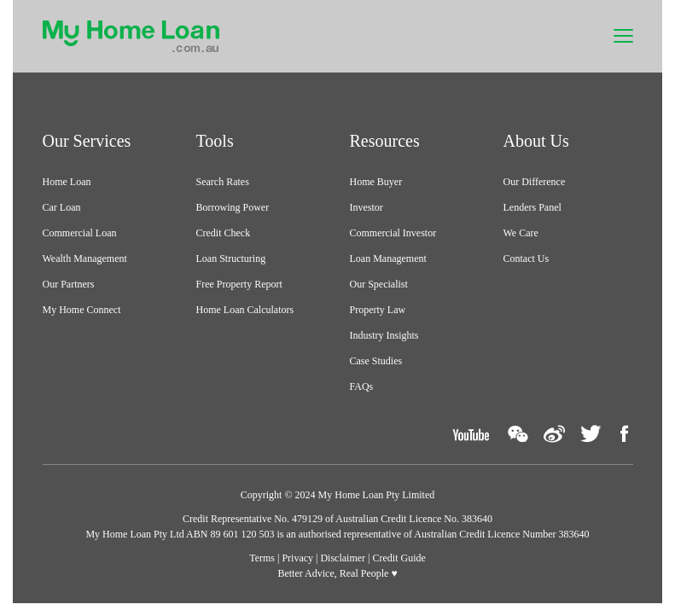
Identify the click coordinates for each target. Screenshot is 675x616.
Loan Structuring (231, 259)
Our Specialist (379, 284)
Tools (215, 141)
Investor (367, 207)
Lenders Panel (532, 207)
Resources (385, 141)
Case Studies (376, 361)
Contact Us (527, 259)
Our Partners (69, 284)
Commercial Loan (80, 233)
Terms (262, 558)
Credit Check (224, 233)
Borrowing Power (233, 207)
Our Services (87, 141)
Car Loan (62, 207)
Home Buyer (376, 182)
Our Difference (535, 182)
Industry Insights (384, 335)
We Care (521, 233)
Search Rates (223, 182)
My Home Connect (82, 310)
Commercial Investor (393, 233)
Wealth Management (85, 259)
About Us (536, 141)
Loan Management (388, 259)
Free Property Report (239, 284)
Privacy (297, 558)
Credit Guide (399, 558)
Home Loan (67, 182)
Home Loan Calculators (245, 310)
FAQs (362, 386)
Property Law (378, 310)
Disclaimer (343, 558)
